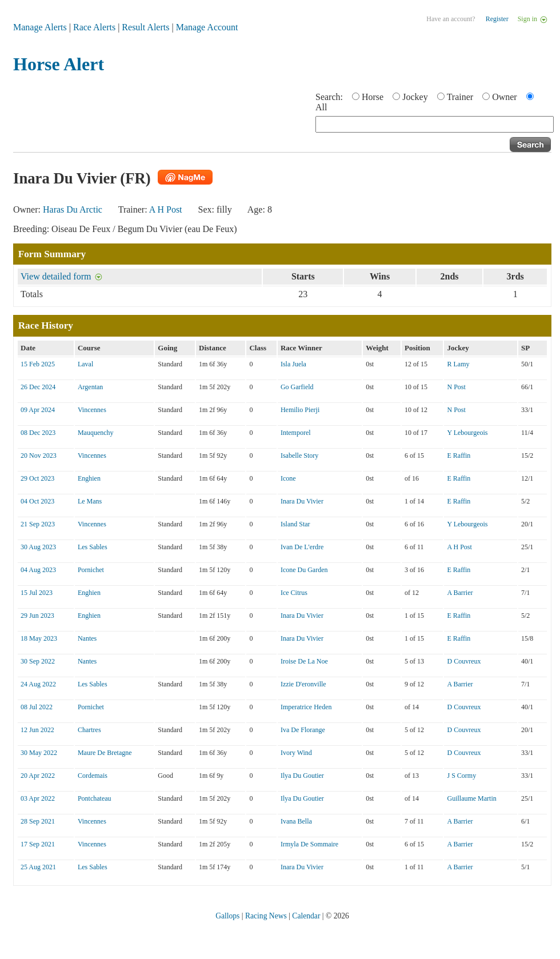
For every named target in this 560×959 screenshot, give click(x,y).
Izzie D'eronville (303, 684)
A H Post (166, 209)
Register (497, 19)
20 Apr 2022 (38, 776)
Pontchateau (95, 798)
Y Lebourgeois (467, 433)
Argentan (90, 387)
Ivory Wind (296, 753)
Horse (373, 97)
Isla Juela (293, 364)
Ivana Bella (296, 821)
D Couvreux (464, 661)
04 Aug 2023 (38, 570)
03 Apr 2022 (38, 798)
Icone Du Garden (304, 570)
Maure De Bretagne (105, 753)
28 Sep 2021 (38, 821)
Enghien (89, 478)
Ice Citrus (294, 593)
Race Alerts (94, 27)
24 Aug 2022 (38, 684)
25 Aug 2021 (38, 867)
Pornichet (91, 570)
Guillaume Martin (471, 798)
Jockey (415, 97)
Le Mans (90, 501)
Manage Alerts (40, 27)
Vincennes (92, 410)
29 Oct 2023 (37, 478)
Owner (505, 97)
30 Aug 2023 (38, 547)
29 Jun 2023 (37, 616)
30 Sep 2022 (38, 661)
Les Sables (93, 547)
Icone (288, 478)
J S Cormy (461, 776)
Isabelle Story (299, 455)
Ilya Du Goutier (302, 776)
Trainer (460, 97)
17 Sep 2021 (38, 844)
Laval (85, 364)
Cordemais (93, 776)
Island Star (295, 524)
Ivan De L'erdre (302, 547)
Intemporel (296, 433)
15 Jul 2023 (37, 593)
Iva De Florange (303, 730)
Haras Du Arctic (73, 209)
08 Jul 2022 (37, 707)
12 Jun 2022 (37, 730)
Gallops (227, 916)
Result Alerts (145, 27)
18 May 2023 (39, 638)
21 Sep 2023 (38, 524)
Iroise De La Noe (304, 661)
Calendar (306, 916)
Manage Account (207, 27)
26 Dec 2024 (38, 387)
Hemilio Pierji (300, 410)
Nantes (87, 638)
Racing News (266, 916)
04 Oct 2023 (37, 501)
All (321, 107)
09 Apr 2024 (38, 410)
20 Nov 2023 (39, 455)
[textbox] (435, 124)
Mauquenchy (96, 433)
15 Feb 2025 (38, 364)
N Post (456, 387)
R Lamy (458, 364)
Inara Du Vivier (302, 501)
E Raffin (459, 455)
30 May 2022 (39, 753)
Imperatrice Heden (306, 707)
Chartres (89, 730)
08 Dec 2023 (38, 433)
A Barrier (460, 593)
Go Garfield (297, 387)
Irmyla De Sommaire (309, 844)
